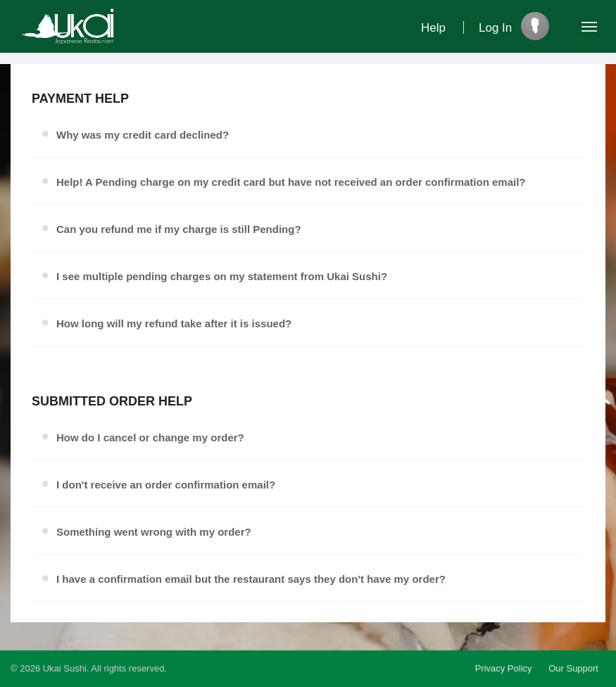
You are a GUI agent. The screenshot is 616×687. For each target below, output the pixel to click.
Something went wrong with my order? (154, 532)
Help (433, 28)
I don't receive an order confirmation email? (166, 485)
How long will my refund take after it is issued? (174, 323)
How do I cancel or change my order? (150, 437)
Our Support (573, 668)
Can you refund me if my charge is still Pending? (179, 229)
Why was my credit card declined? (143, 135)
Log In (495, 28)
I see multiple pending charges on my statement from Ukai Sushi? (222, 276)
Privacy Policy (504, 668)
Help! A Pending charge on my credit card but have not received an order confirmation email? (291, 182)
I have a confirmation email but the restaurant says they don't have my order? (251, 579)
